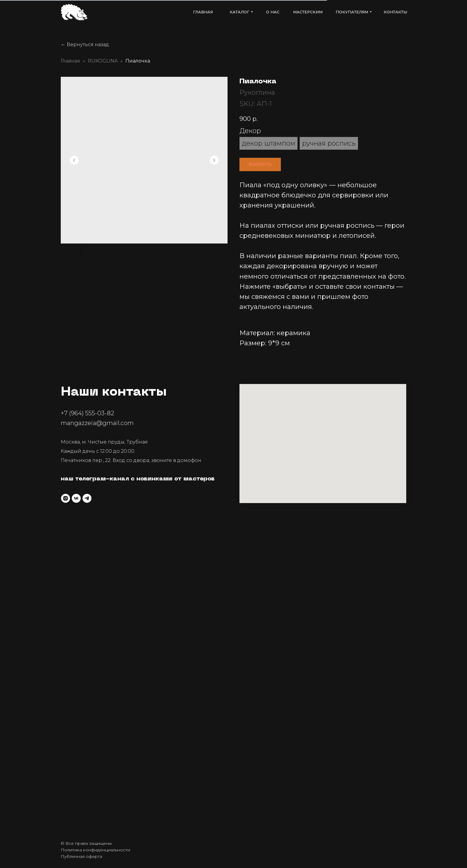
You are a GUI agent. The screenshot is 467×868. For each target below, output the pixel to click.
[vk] (76, 498)
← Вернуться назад (85, 45)
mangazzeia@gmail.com (97, 423)
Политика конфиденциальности (95, 850)
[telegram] (87, 498)
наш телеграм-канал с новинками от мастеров (138, 479)
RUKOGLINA (103, 61)
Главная (70, 61)
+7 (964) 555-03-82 (87, 413)
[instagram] (66, 498)
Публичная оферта (81, 856)
